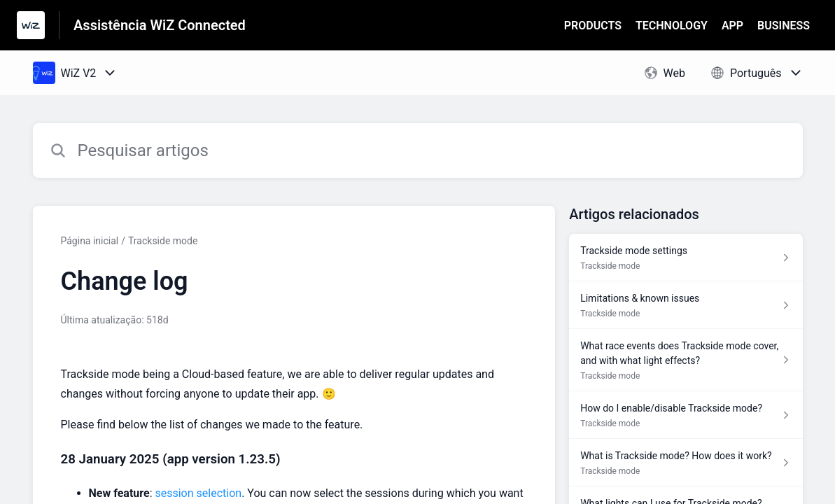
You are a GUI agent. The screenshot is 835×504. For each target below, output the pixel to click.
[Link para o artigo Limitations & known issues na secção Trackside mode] (686, 305)
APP (732, 26)
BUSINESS (784, 26)
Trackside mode (163, 241)
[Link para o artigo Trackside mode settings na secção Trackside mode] (686, 258)
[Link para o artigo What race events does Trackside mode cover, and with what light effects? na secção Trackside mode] (686, 360)
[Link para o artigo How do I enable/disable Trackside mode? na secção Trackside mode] (686, 415)
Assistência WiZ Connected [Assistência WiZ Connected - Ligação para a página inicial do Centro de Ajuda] (160, 25)
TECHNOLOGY (672, 26)
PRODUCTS (593, 26)
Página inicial (90, 241)
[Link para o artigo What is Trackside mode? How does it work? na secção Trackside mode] (686, 463)
